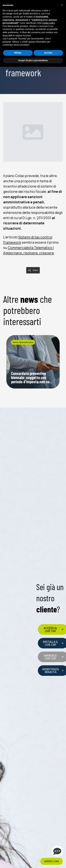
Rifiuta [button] (18, 53)
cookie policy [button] (49, 23)
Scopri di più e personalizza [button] (33, 60)
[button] (62, 5)
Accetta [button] (48, 53)
